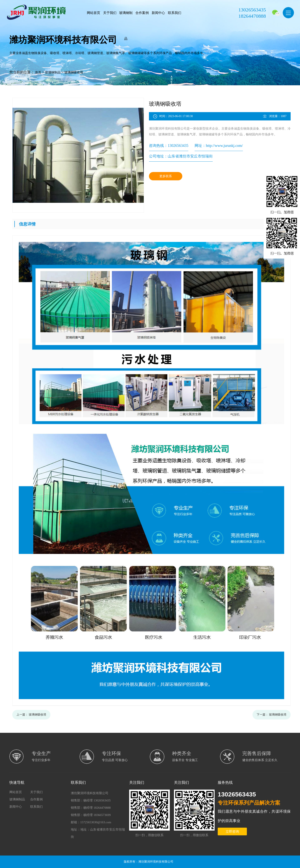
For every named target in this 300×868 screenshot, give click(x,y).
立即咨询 (232, 831)
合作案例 (142, 13)
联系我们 (175, 13)
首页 (38, 72)
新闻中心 (158, 13)
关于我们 (110, 13)
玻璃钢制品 (126, 26)
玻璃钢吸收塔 (74, 72)
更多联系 (166, 176)
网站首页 (94, 13)
